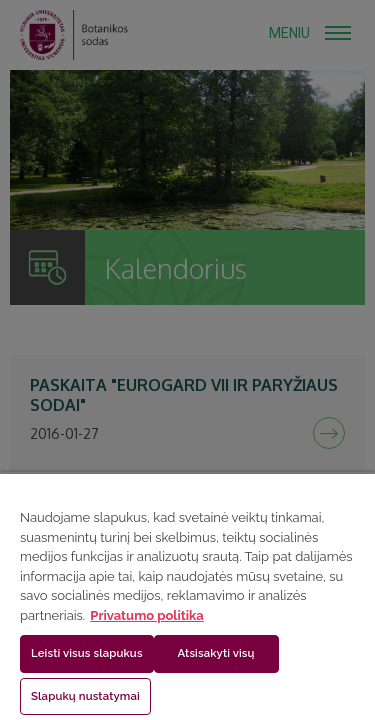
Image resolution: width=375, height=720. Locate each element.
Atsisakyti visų (216, 653)
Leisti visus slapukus (87, 653)
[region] (187, 596)
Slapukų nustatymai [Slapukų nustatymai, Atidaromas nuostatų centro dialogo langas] (85, 696)
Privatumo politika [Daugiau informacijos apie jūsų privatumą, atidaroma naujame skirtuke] (146, 615)
